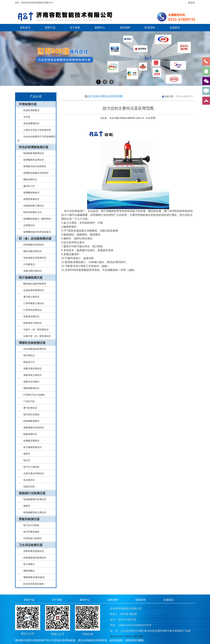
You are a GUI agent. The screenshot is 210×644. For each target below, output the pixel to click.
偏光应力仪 (28, 186)
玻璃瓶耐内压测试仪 (32, 160)
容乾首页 (25, 28)
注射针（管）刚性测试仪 (35, 330)
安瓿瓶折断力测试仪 (32, 206)
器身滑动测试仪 (30, 316)
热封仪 (25, 460)
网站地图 (138, 636)
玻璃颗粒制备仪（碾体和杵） (37, 219)
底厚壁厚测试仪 (30, 199)
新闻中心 (100, 28)
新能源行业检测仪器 (32, 493)
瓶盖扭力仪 (28, 362)
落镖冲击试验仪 (30, 382)
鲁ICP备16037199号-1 (121, 636)
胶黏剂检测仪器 (29, 519)
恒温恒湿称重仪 (30, 110)
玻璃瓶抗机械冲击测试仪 (35, 173)
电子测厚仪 (28, 564)
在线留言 (175, 28)
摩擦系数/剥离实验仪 (33, 577)
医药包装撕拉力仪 (31, 212)
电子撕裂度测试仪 (31, 447)
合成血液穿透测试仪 (32, 290)
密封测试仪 (28, 355)
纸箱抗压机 (28, 487)
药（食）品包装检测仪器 (35, 239)
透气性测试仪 (29, 408)
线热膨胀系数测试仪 (32, 153)
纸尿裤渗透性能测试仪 (33, 558)
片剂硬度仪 (28, 264)
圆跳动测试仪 (29, 179)
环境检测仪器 (28, 104)
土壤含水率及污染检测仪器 (36, 130)
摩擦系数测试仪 (30, 388)
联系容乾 (150, 28)
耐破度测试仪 (29, 434)
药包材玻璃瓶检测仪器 (34, 147)
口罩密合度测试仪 (31, 310)
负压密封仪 (28, 480)
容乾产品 (50, 28)
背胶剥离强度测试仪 (32, 551)
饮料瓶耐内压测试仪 (32, 245)
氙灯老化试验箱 (30, 414)
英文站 (191, 3)
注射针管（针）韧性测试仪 (36, 336)
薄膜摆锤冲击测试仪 (32, 428)
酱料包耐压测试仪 (31, 251)
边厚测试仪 (28, 225)
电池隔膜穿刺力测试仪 (33, 512)
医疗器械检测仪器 (31, 278)
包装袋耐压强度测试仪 (33, 258)
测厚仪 (25, 454)
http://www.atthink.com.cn (129, 118)
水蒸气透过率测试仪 (32, 473)
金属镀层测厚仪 (30, 441)
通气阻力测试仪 (30, 297)
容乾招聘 (125, 28)
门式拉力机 (28, 401)
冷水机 (25, 117)
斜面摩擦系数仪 (30, 421)
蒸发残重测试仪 (30, 123)
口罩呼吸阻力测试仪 (32, 303)
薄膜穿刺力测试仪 (31, 375)
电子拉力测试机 (30, 467)
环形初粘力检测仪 (31, 538)
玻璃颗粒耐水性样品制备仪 (36, 232)
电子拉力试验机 (30, 525)
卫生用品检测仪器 (31, 545)
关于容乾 (75, 28)
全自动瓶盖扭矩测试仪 (33, 349)
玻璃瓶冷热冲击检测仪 (33, 166)
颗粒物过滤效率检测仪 (33, 284)
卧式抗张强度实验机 (32, 584)
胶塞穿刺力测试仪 (31, 323)
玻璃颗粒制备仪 (30, 193)
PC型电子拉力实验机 (33, 395)
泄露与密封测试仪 (31, 271)
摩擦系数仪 (28, 571)
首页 (178, 96)
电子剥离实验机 (30, 532)
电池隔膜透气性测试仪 (33, 499)
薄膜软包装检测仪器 (32, 343)
